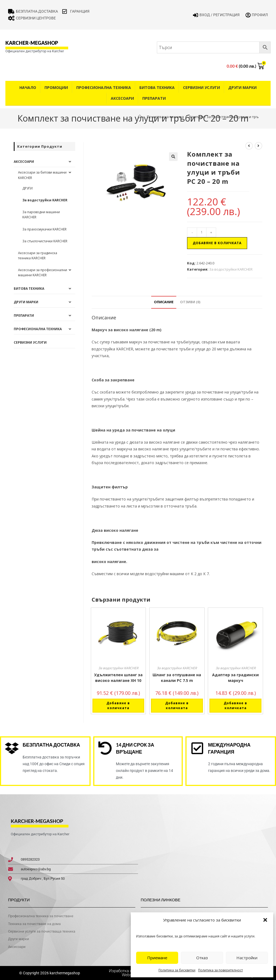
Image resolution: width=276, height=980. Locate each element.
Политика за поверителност (220, 970)
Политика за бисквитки (177, 970)
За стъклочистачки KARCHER (45, 241)
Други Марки (242, 87)
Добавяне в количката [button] (118, 705)
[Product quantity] (202, 232)
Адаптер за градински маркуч (235, 678)
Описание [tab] (164, 302)
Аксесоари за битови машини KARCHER (42, 175)
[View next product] (258, 146)
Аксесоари (122, 98)
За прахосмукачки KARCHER (44, 229)
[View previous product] (249, 146)
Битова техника (157, 87)
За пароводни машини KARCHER (41, 215)
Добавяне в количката (217, 243)
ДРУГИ (27, 188)
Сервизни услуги (201, 87)
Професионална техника (104, 87)
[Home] (140, 117)
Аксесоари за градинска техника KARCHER (38, 256)
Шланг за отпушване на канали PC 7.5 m (177, 678)
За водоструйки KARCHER (231, 269)
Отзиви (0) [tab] (190, 302)
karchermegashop (64, 973)
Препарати (154, 98)
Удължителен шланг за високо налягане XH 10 (118, 678)
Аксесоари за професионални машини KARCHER (43, 272)
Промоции (56, 87)
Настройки (247, 958)
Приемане (157, 958)
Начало (28, 87)
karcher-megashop (32, 43)
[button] (265, 920)
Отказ (202, 958)
